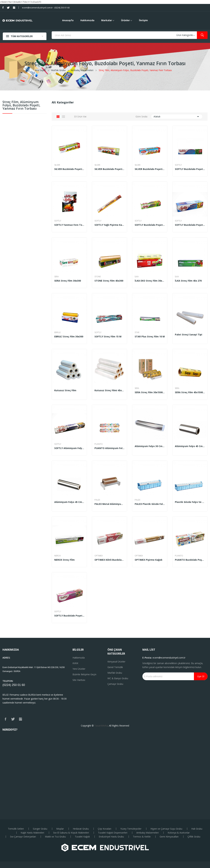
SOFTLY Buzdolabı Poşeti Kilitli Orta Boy (150, 225)
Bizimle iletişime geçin (84, 674)
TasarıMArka (101, 726)
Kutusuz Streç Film (65, 390)
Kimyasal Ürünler (116, 662)
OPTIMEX (99, 556)
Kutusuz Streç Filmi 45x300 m (110, 390)
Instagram (14, 8)
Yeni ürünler (79, 669)
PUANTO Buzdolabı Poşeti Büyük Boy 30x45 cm (190, 560)
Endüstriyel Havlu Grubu (111, 837)
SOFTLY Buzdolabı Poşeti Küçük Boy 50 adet (69, 616)
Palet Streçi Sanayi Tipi (189, 335)
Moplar (60, 829)
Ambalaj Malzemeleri (147, 833)
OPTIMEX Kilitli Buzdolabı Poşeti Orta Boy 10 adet (110, 560)
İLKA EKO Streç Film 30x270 (150, 281)
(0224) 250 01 (12, 685)
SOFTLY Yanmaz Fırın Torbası (69, 225)
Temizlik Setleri (16, 829)
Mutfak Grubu (115, 673)
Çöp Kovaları (105, 829)
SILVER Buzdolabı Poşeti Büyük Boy (150, 169)
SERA (57, 277)
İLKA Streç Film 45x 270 (188, 281)
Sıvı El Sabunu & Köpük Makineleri (71, 833)
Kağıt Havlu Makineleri (32, 833)
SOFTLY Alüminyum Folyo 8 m (69, 448)
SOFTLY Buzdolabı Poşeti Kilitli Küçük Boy (190, 169)
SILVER (57, 165)
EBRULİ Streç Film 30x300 (69, 337)
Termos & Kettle (142, 837)
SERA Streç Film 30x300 (68, 281)
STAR (137, 332)
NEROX (58, 556)
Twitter (8, 8)
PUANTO (99, 444)
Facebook (3, 8)
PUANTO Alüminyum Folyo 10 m (110, 448)
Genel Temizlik (115, 667)
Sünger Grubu (40, 829)
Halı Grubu (197, 829)
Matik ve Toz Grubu (55, 837)
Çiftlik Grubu (194, 837)
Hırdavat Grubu (81, 829)
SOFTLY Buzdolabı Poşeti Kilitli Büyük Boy (190, 225)
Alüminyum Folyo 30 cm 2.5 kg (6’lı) (150, 446)
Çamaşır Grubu (115, 684)
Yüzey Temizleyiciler (131, 829)
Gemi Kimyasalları (169, 837)
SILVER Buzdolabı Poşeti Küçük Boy (69, 169)
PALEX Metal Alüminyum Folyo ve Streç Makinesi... (110, 504)
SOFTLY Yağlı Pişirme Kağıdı (110, 225)
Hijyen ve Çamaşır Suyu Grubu (166, 829)
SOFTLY (178, 165)
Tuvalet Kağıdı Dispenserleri (113, 833)
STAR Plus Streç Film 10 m (150, 337)
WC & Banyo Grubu (118, 678)
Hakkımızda (79, 658)
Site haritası (79, 680)
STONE (98, 277)
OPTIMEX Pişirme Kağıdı (148, 560)
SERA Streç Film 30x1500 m (150, 392)
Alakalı (177, 117)
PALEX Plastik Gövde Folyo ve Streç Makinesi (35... (150, 504)
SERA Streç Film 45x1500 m (190, 392)
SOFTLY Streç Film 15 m (108, 337)
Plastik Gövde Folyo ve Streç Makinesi (190, 502)
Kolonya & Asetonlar (179, 833)
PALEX (97, 500)
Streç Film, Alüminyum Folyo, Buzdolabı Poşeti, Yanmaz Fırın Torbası (21, 105)
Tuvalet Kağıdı (82, 837)
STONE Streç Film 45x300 (109, 281)
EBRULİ (58, 332)
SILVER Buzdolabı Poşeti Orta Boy (110, 169)
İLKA (137, 277)
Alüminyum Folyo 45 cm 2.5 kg (190, 446)
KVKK (75, 663)
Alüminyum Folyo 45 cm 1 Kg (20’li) (69, 502)
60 (23, 685)
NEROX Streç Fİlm (64, 560)
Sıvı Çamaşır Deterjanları (23, 837)
